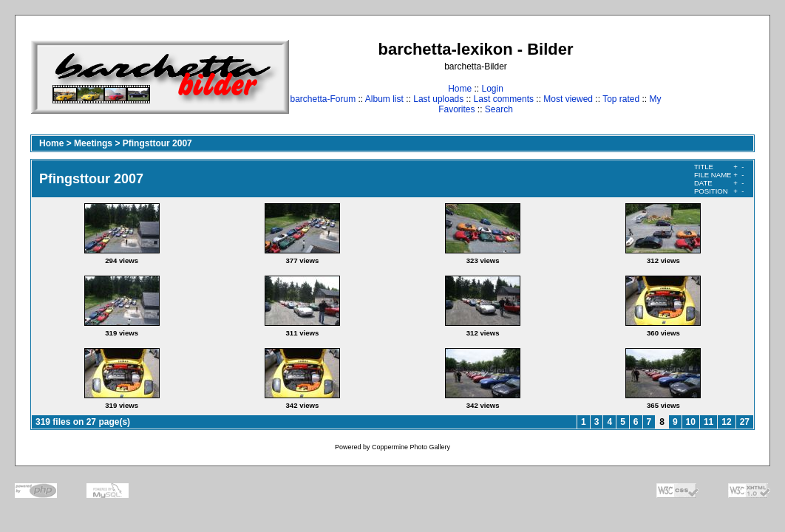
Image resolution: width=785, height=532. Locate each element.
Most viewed (568, 99)
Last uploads (438, 99)
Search (499, 109)
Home (460, 89)
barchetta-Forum (323, 99)
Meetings (93, 143)
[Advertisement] (708, 76)
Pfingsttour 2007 (157, 143)
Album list (384, 99)
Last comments (504, 99)
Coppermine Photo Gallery (411, 447)
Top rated (621, 99)
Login (492, 89)
